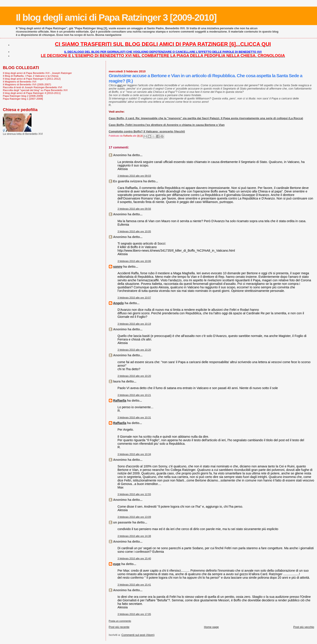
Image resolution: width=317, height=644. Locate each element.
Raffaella (120, 401)
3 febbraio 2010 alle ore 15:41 (134, 585)
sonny (118, 267)
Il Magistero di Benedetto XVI (20, 81)
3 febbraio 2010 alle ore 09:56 (134, 209)
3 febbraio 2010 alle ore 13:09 (134, 517)
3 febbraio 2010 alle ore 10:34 (134, 454)
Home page (211, 627)
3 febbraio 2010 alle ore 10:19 (134, 324)
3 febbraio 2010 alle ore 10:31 (134, 417)
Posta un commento (120, 621)
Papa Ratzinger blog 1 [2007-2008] (23, 99)
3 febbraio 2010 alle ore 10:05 (134, 231)
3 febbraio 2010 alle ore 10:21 (134, 395)
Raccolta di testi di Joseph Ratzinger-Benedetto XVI (32, 87)
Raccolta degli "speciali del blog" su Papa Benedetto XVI (35, 90)
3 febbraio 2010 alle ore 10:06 (134, 261)
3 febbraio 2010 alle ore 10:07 (134, 298)
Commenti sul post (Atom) (138, 635)
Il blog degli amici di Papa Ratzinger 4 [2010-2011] (32, 93)
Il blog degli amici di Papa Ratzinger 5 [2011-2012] (32, 79)
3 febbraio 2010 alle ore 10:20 (134, 350)
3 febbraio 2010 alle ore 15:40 (134, 558)
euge (117, 564)
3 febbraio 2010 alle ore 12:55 (134, 494)
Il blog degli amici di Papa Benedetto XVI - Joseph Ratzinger (37, 73)
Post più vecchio (304, 627)
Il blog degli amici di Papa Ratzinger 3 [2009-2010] (116, 17)
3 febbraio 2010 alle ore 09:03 (134, 176)
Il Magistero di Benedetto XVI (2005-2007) (27, 84)
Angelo (118, 303)
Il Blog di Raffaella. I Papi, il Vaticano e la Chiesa (31, 76)
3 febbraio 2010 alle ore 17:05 (134, 614)
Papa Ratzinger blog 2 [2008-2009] (23, 96)
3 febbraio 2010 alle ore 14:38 (134, 536)
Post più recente (119, 627)
